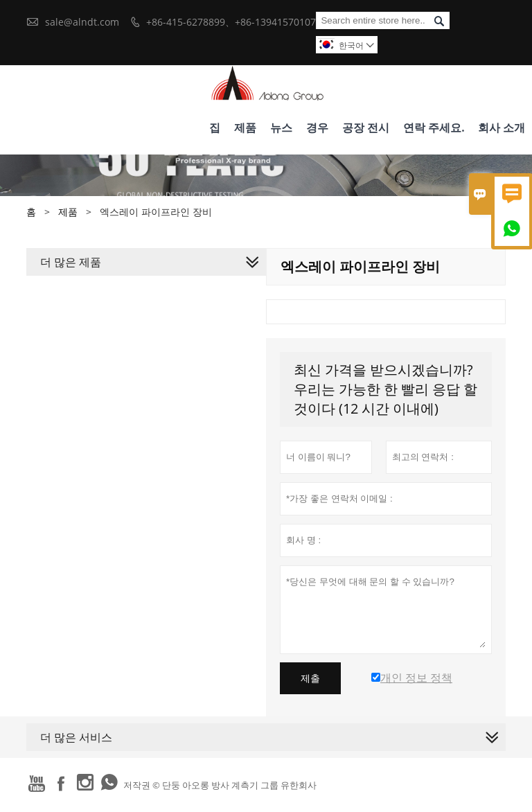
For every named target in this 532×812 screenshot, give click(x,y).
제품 (245, 127)
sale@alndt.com (82, 22)
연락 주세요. (434, 127)
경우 (317, 127)
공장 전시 (366, 127)
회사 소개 (502, 127)
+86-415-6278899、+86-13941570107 (231, 22)
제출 (310, 678)
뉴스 (281, 127)
